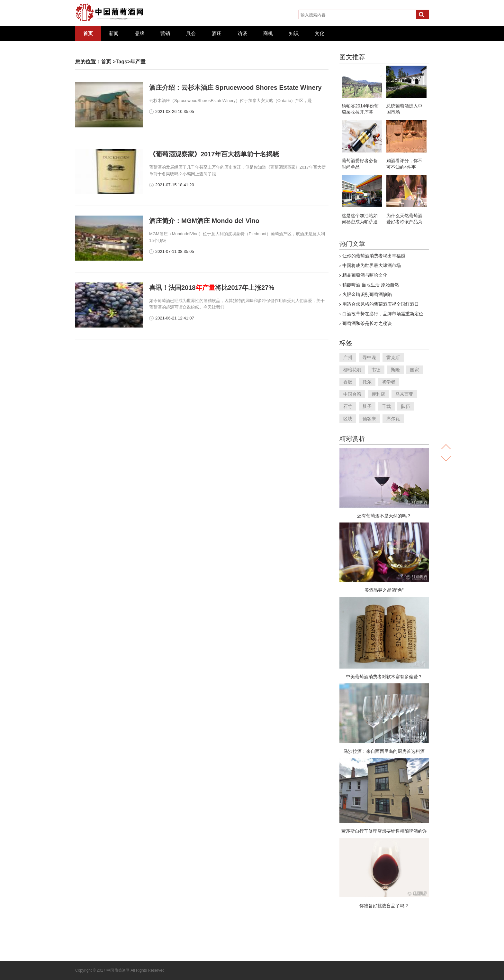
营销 (165, 33)
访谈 (242, 33)
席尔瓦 (393, 419)
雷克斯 (393, 357)
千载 (386, 406)
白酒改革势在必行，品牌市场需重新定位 (383, 314)
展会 (191, 33)
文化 (319, 33)
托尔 (367, 382)
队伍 (406, 406)
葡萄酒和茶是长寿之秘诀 (367, 323)
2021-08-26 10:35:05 (175, 111)
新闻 (114, 33)
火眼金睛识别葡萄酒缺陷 (367, 294)
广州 (348, 357)
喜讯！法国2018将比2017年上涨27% (212, 288)
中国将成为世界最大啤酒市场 (372, 265)
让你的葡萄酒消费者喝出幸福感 (374, 256)
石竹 (348, 406)
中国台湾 (352, 394)
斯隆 (395, 370)
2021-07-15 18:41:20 (175, 185)
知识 (294, 33)
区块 (348, 419)
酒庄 (217, 33)
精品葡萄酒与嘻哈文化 (365, 275)
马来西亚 (404, 394)
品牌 (139, 33)
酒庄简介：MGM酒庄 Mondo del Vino (204, 221)
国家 (415, 370)
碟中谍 (369, 357)
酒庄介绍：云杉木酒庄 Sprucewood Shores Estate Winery (235, 88)
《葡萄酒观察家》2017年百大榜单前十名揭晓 (214, 154)
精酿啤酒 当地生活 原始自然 (371, 285)
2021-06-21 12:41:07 (175, 318)
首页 (88, 33)
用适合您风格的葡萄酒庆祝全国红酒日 (381, 304)
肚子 (367, 406)
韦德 (376, 370)
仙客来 (369, 419)
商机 (268, 33)
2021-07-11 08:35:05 (175, 251)
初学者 (389, 382)
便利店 (378, 394)
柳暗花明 (352, 370)
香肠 (348, 382)
